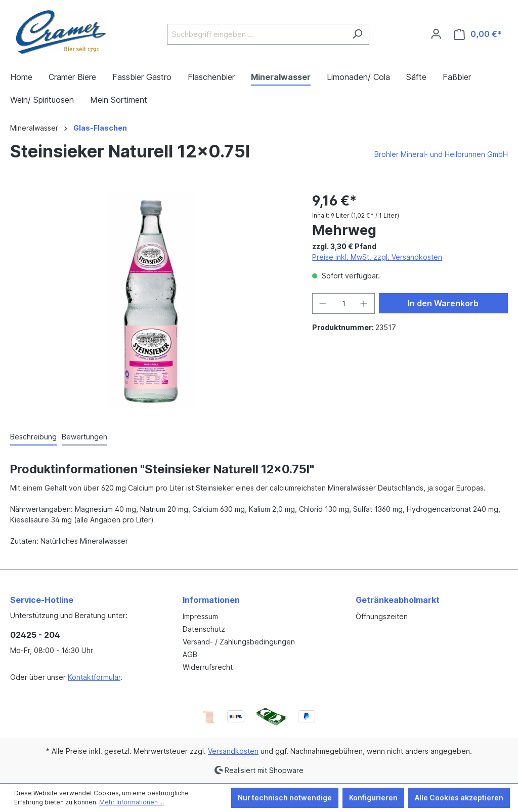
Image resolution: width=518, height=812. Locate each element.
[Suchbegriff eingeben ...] (256, 34)
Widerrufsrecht (208, 667)
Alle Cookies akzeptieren (459, 798)
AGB (190, 654)
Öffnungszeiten (382, 616)
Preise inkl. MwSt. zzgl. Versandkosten (377, 257)
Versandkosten (233, 751)
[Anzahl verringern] (323, 303)
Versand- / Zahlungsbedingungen (239, 642)
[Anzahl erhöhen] (364, 303)
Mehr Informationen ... (132, 802)
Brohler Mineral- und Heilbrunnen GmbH (441, 154)
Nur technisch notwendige (285, 798)
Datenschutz (204, 629)
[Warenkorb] (478, 34)
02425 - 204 (35, 635)
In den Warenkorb (443, 303)
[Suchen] (357, 34)
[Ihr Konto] (436, 34)
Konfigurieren (373, 798)
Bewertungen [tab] (84, 437)
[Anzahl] (344, 303)
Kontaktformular (94, 677)
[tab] (33, 437)
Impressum (200, 616)
